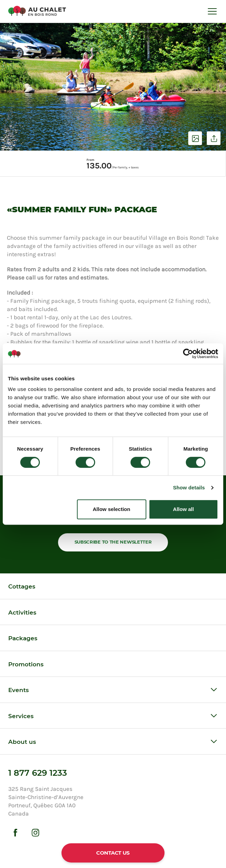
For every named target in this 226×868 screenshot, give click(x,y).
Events (19, 690)
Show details (189, 487)
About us (22, 742)
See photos (195, 138)
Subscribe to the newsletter (113, 542)
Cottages (22, 586)
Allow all (184, 509)
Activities (22, 613)
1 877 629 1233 (38, 773)
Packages (23, 638)
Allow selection (111, 509)
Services (21, 716)
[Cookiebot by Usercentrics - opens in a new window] (188, 354)
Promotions (26, 664)
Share (214, 138)
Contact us (113, 853)
